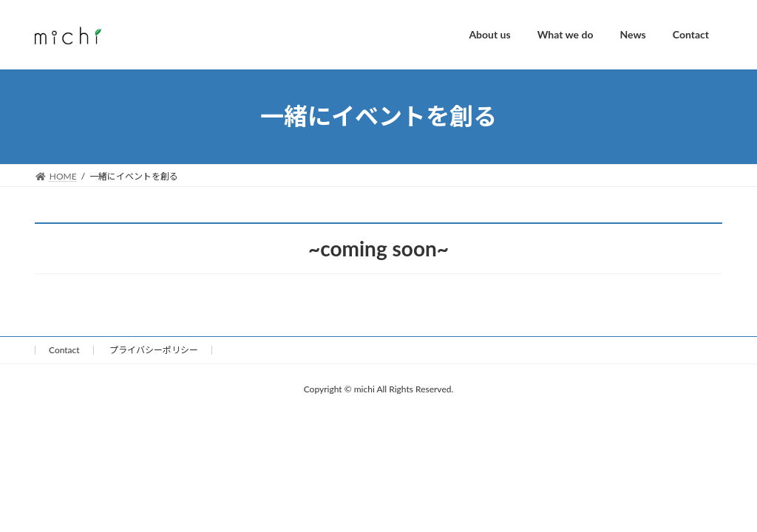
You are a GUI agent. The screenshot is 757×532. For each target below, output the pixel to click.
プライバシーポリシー (154, 350)
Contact (64, 350)
